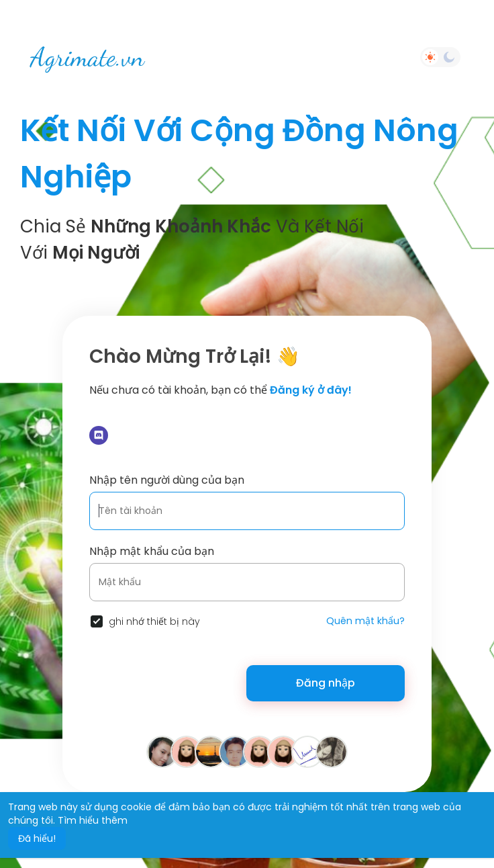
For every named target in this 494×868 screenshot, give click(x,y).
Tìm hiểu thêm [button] (93, 820)
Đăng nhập (326, 683)
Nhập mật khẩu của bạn (152, 551)
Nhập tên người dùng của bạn (167, 480)
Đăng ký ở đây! (311, 390)
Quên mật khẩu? (365, 621)
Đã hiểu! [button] (37, 838)
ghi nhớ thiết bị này (154, 621)
